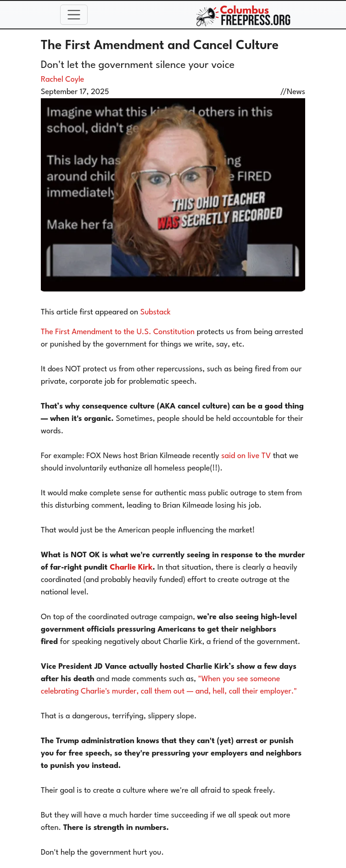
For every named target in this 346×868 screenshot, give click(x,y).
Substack (156, 312)
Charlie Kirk (131, 568)
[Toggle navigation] (74, 15)
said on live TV (246, 456)
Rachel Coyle (62, 80)
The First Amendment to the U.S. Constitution (118, 332)
